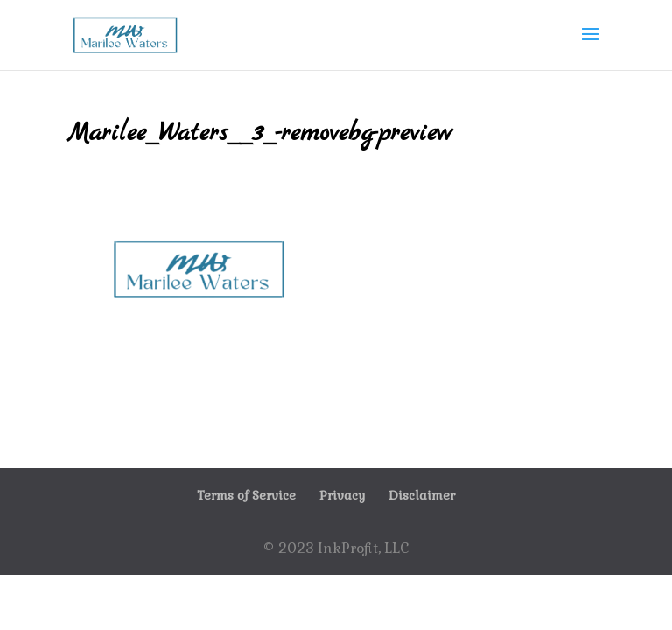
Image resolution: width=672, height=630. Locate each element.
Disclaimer (422, 495)
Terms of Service (246, 495)
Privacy (342, 495)
